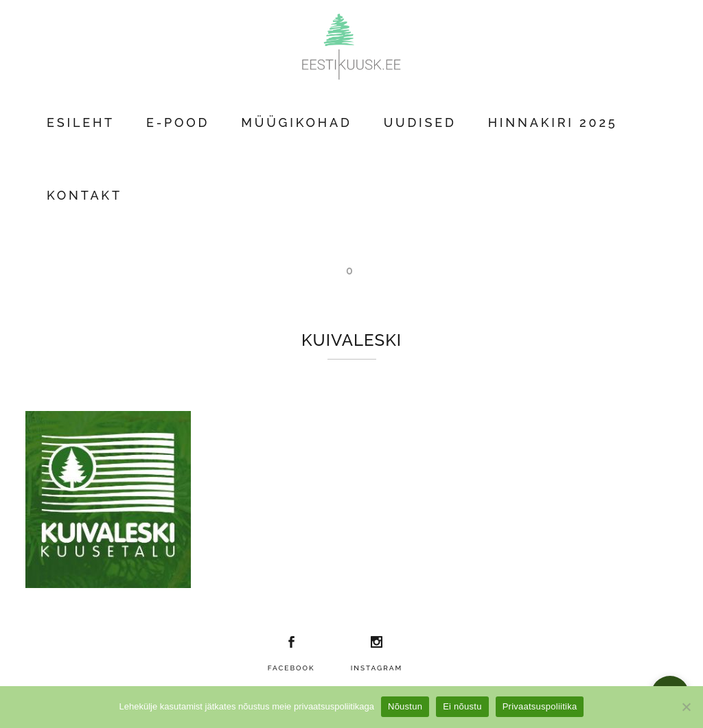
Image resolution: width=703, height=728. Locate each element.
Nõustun (405, 706)
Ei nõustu (462, 706)
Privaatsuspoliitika (540, 706)
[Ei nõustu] (686, 707)
